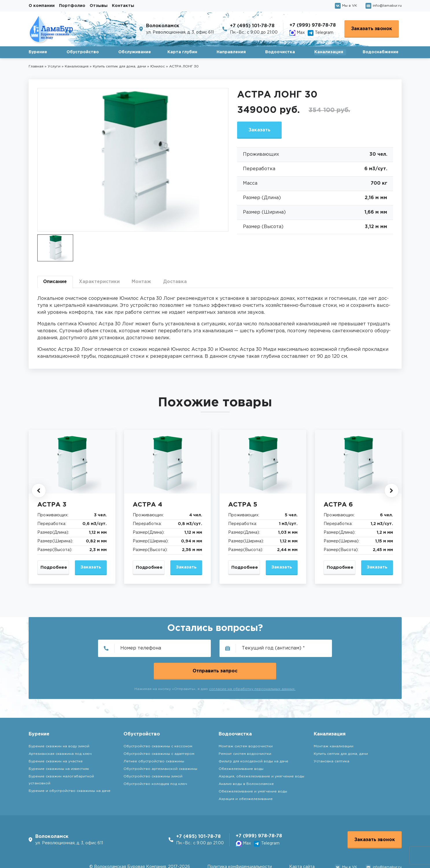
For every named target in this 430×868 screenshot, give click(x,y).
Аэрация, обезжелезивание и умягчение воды (261, 754)
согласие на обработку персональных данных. (252, 667)
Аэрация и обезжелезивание (246, 776)
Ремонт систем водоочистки (245, 731)
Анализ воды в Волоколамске (246, 761)
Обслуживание (135, 52)
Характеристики (100, 282)
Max (297, 33)
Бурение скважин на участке (56, 739)
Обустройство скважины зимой (153, 754)
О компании (42, 6)
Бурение (38, 52)
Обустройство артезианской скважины (160, 746)
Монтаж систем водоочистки (246, 724)
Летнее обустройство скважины (154, 739)
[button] (39, 491)
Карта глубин (182, 52)
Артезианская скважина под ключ (60, 731)
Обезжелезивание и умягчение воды (253, 769)
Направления (231, 52)
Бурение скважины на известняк (59, 746)
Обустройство (83, 52)
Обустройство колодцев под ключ (155, 761)
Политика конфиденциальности (240, 845)
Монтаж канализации (334, 724)
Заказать (260, 130)
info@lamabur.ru (384, 6)
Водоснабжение (381, 52)
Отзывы (99, 6)
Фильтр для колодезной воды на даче (253, 739)
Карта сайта (302, 845)
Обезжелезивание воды (241, 746)
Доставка (177, 282)
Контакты (123, 6)
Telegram (321, 33)
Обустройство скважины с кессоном (158, 724)
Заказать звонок (372, 29)
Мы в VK (346, 6)
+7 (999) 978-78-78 (313, 25)
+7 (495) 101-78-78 (252, 26)
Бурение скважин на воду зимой (59, 724)
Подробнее (54, 568)
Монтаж (143, 282)
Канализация (329, 52)
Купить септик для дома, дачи (341, 731)
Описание (55, 282)
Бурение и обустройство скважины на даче (70, 768)
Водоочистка (280, 52)
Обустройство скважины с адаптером (159, 731)
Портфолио (72, 6)
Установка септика (332, 739)
